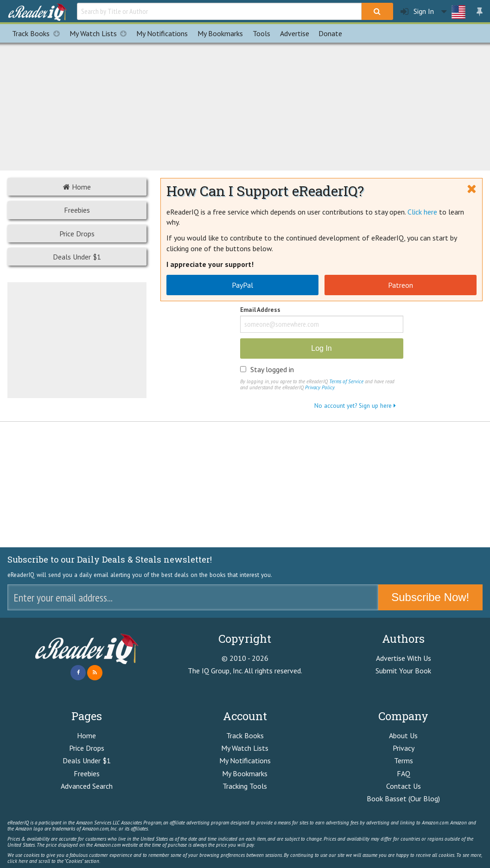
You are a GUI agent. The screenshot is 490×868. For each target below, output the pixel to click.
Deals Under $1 (77, 257)
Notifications (162, 33)
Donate (330, 33)
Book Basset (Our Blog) (403, 798)
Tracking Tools (245, 786)
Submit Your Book (403, 671)
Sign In (417, 11)
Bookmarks (220, 33)
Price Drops (77, 234)
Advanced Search (87, 786)
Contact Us (404, 786)
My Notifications (245, 760)
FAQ (404, 773)
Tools (261, 33)
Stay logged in (272, 369)
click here (18, 861)
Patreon (401, 285)
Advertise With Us (404, 658)
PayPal (242, 285)
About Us (403, 735)
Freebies (77, 210)
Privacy (404, 748)
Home (77, 187)
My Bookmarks (245, 773)
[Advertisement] (245, 105)
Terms (404, 760)
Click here (422, 212)
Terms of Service (346, 381)
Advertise (295, 33)
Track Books (38, 33)
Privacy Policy (320, 387)
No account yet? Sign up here (355, 405)
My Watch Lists (101, 33)
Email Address (260, 310)
